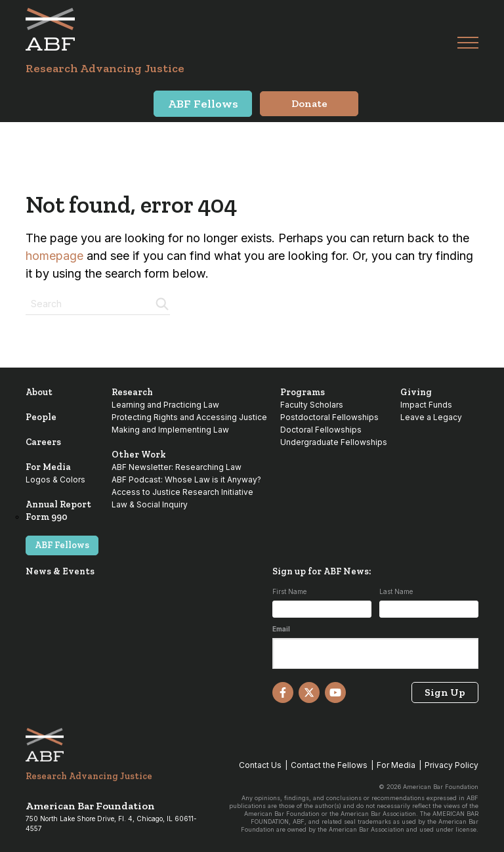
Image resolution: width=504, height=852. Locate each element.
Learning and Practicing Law (165, 405)
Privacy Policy (451, 765)
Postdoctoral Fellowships (329, 417)
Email (281, 629)
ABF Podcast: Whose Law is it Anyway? (186, 479)
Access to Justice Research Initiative (182, 492)
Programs (303, 392)
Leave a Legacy (431, 417)
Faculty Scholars (312, 405)
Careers (43, 442)
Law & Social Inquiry (150, 504)
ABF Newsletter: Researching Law (177, 467)
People (41, 417)
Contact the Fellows (329, 765)
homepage (54, 256)
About (39, 392)
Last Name (396, 591)
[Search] (161, 303)
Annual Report (58, 504)
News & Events (60, 571)
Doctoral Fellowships (321, 430)
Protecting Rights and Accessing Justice (189, 417)
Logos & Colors (55, 479)
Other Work (139, 455)
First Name (289, 591)
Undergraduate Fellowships (334, 442)
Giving (416, 392)
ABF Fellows (62, 545)
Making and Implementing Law (170, 430)
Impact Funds (426, 405)
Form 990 (47, 517)
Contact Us (260, 765)
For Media (48, 467)
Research (132, 392)
